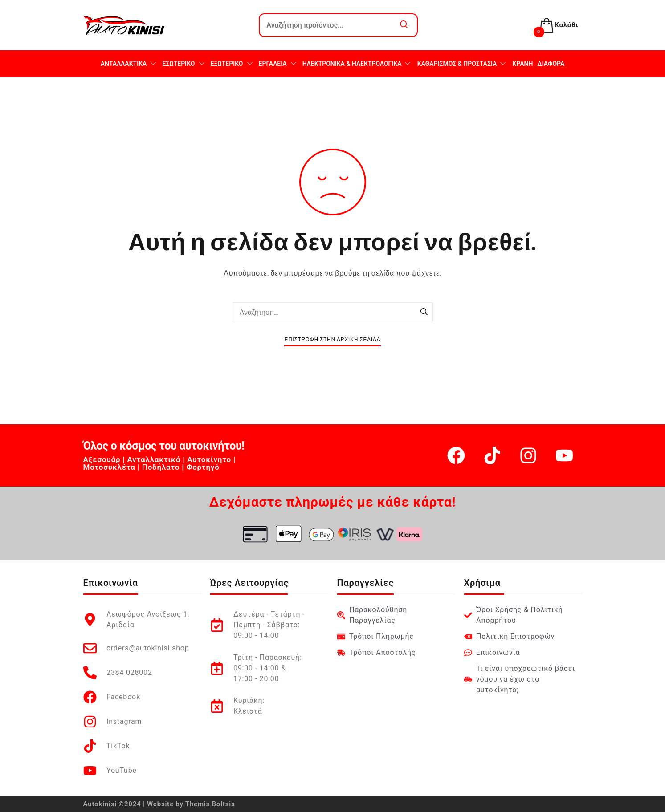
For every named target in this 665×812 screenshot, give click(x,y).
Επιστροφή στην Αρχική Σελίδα (332, 339)
